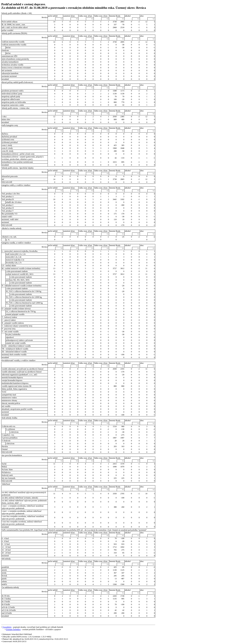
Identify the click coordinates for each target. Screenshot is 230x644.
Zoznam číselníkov (13, 629)
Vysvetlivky (7, 627)
